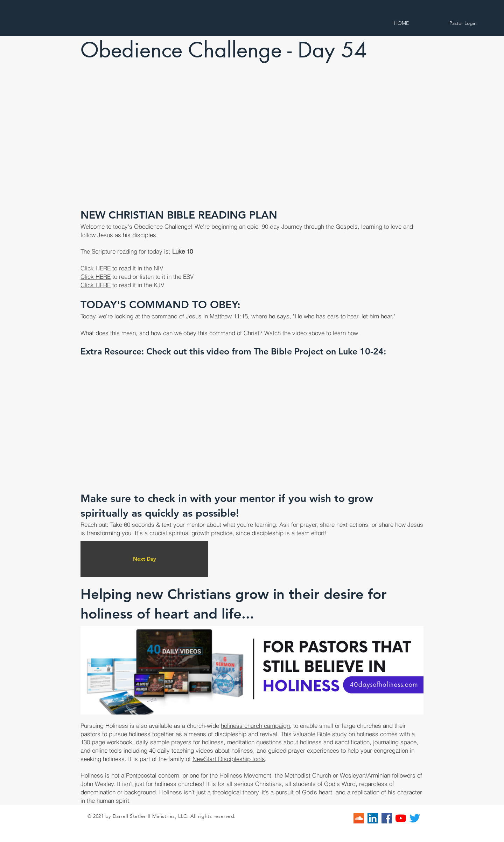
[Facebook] (387, 818)
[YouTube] (401, 818)
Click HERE (96, 268)
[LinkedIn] (373, 818)
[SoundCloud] (359, 818)
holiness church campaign (255, 726)
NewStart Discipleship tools (229, 759)
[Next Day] (144, 559)
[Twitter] (415, 818)
